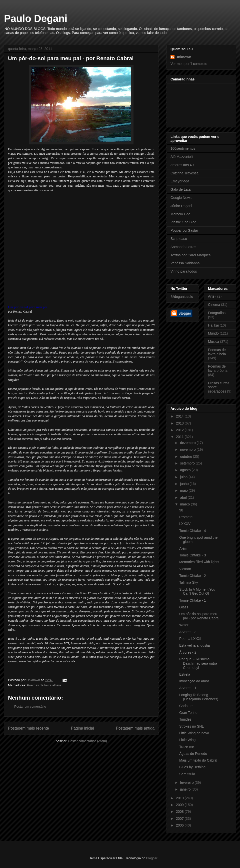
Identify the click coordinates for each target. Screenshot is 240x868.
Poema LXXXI (190, 639)
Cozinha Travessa (184, 173)
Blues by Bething (192, 767)
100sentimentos (183, 148)
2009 (180, 805)
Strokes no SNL (191, 726)
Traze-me (187, 747)
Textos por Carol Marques (190, 255)
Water (184, 625)
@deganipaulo (182, 297)
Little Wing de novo (194, 733)
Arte (211, 296)
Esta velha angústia (194, 645)
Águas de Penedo (193, 754)
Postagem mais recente (28, 728)
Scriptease (179, 239)
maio (184, 490)
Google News (181, 198)
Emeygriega (180, 181)
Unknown (183, 57)
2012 (180, 430)
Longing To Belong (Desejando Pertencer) (199, 697)
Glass (184, 607)
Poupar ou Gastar (184, 230)
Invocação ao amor (194, 681)
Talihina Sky (189, 582)
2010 (180, 798)
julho (184, 477)
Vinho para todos (184, 271)
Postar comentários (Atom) (88, 741)
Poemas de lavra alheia (44, 685)
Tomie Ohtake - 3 (193, 555)
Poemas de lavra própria (218, 368)
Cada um (186, 706)
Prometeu (187, 517)
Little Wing (187, 740)
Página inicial (82, 728)
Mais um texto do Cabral (198, 760)
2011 (180, 437)
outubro (186, 456)
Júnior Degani (181, 206)
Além (183, 548)
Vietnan (185, 569)
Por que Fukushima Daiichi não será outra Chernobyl (198, 663)
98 (181, 510)
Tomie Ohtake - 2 (193, 576)
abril (184, 497)
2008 (180, 812)
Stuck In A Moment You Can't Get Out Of (197, 592)
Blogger (152, 858)
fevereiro (187, 783)
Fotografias (217, 313)
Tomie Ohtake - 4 (193, 531)
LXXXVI (185, 524)
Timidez (185, 719)
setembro (188, 463)
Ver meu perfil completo (189, 64)
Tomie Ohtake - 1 (193, 600)
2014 (180, 416)
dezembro (188, 443)
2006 (180, 825)
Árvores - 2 (188, 652)
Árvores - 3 (188, 632)
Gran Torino (188, 713)
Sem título (187, 774)
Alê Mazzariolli (182, 157)
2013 (180, 423)
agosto (186, 470)
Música (213, 342)
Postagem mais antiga (135, 728)
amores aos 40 (182, 165)
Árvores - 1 (188, 688)
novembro (188, 449)
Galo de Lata (180, 189)
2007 (180, 819)
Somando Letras (183, 247)
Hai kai (213, 325)
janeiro (186, 789)
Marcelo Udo (180, 214)
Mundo (213, 333)
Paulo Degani (36, 18)
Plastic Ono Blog (183, 222)
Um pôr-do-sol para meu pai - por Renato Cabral (199, 616)
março (185, 504)
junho (185, 484)
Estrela (185, 674)
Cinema (214, 305)
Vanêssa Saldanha (185, 263)
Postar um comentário (30, 706)
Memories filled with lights (199, 562)
